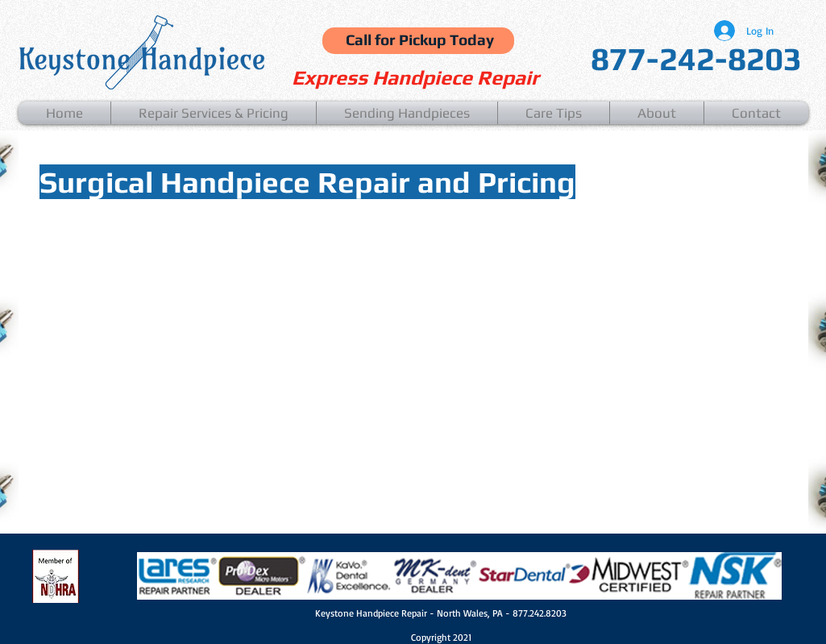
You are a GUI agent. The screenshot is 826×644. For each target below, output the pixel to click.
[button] (214, 113)
